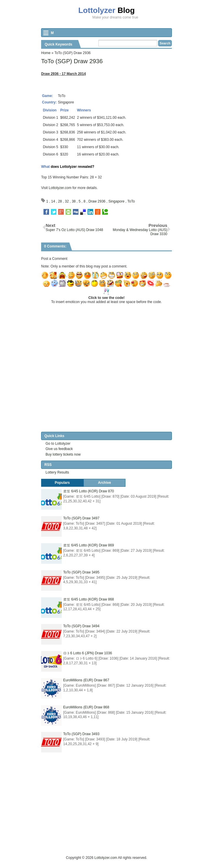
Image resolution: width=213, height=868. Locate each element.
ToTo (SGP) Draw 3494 (81, 626)
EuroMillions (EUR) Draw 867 (86, 680)
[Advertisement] (127, 814)
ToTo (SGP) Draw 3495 (81, 572)
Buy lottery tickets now (63, 454)
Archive (105, 483)
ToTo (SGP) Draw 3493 (81, 734)
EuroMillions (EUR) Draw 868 (86, 707)
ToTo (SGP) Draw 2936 (72, 61)
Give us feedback (59, 449)
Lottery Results (57, 472)
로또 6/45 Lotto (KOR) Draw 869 (89, 545)
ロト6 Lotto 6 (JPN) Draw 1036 (88, 653)
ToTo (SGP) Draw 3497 (81, 518)
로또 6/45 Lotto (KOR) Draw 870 (89, 491)
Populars (62, 483)
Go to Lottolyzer (58, 444)
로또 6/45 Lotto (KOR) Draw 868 (89, 599)
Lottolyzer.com (60, 188)
